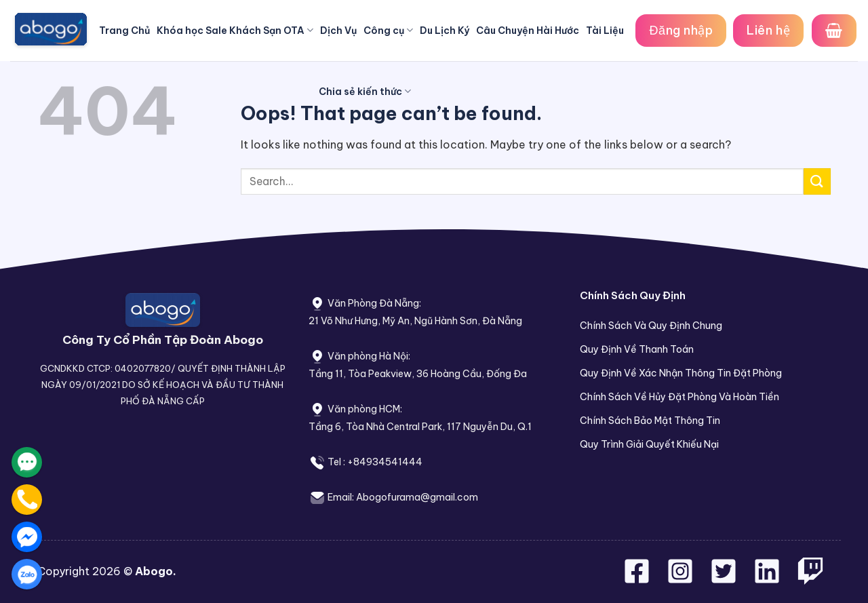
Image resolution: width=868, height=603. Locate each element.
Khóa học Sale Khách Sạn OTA (235, 30)
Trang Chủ (124, 31)
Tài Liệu (605, 31)
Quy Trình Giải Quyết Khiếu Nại (649, 444)
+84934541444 (385, 462)
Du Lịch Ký (445, 31)
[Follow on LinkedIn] (767, 579)
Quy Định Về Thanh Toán (637, 349)
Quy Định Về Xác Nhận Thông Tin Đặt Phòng (681, 373)
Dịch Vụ (338, 31)
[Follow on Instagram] (682, 579)
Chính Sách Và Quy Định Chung (651, 326)
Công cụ (388, 30)
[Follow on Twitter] (725, 579)
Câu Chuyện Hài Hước (528, 31)
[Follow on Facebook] (638, 579)
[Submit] (817, 181)
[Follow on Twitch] (810, 579)
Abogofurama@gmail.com (417, 497)
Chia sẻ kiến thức (365, 91)
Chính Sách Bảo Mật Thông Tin (650, 421)
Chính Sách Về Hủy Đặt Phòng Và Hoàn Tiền (679, 397)
